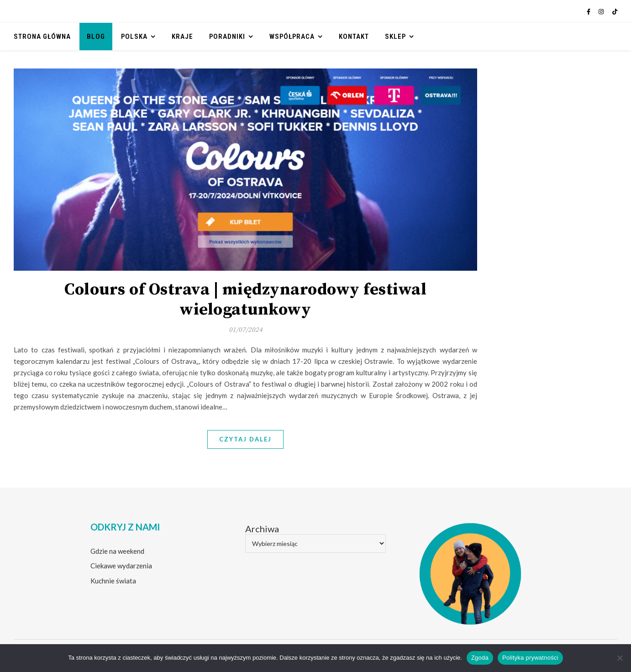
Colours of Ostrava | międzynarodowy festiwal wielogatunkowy (245, 300)
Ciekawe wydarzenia (121, 566)
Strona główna (42, 37)
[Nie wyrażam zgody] (620, 658)
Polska (134, 37)
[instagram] (602, 11)
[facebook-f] (589, 11)
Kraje (182, 37)
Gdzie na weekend (117, 551)
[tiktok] (615, 11)
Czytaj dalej (245, 439)
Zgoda (480, 658)
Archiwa (262, 529)
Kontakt (354, 37)
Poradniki (227, 37)
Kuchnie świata (113, 581)
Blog (96, 37)
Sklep (395, 37)
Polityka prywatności (530, 658)
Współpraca (292, 37)
